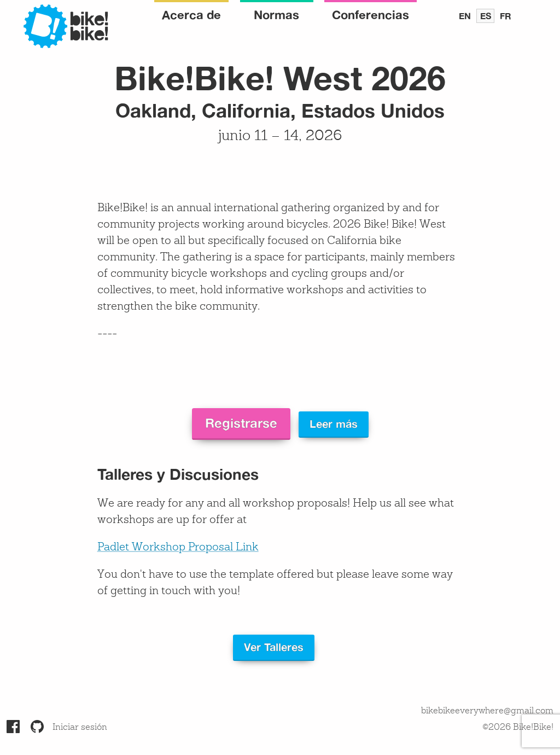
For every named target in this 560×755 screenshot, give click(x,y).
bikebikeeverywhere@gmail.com (487, 711)
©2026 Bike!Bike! (518, 728)
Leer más (334, 424)
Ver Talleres (274, 647)
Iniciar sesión (80, 728)
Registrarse (241, 423)
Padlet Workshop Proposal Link (178, 548)
